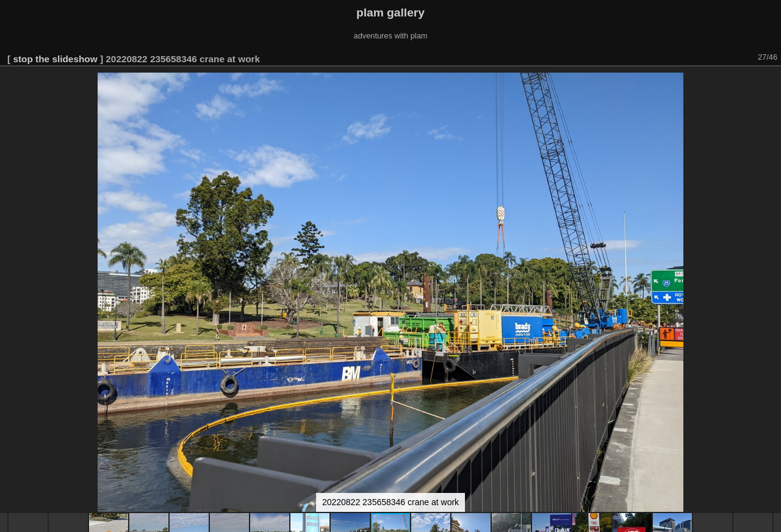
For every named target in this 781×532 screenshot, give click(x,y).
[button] (770, 84)
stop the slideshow (55, 59)
